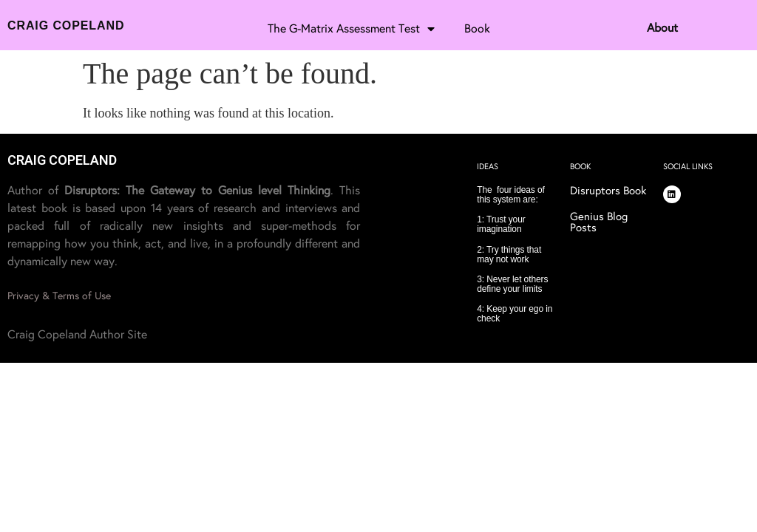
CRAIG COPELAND (62, 160)
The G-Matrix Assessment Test (351, 29)
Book (477, 28)
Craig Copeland (66, 25)
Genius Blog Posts (599, 222)
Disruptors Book (608, 191)
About (662, 28)
